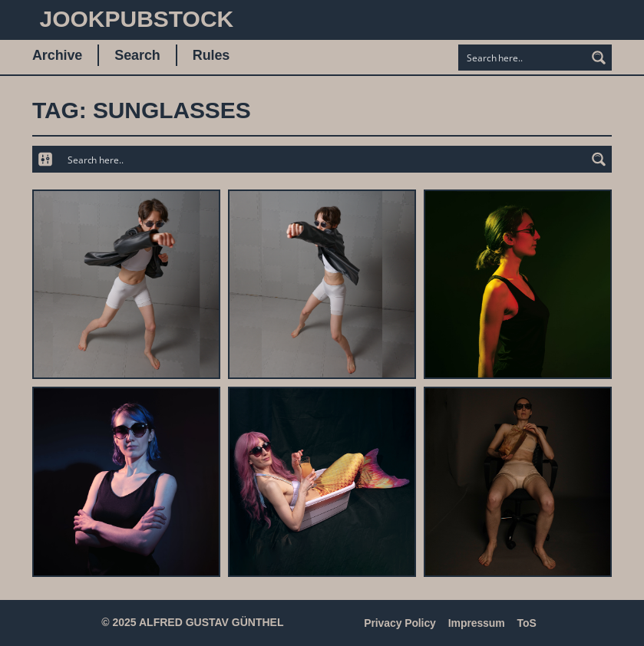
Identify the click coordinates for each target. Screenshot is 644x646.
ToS (527, 623)
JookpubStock (136, 19)
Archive (57, 55)
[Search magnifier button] (599, 58)
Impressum (477, 623)
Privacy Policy (400, 623)
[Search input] (523, 58)
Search (137, 55)
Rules (211, 55)
